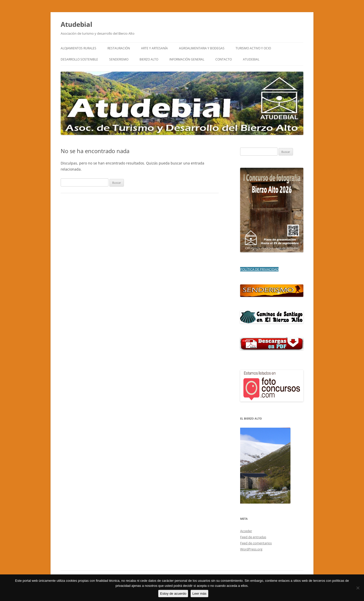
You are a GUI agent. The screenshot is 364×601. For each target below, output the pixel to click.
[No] (358, 588)
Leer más (199, 594)
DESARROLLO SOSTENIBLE (79, 59)
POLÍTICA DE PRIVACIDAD (259, 269)
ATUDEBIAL (251, 59)
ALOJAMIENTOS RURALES (78, 48)
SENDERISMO (119, 59)
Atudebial (76, 24)
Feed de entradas (253, 537)
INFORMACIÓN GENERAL (187, 59)
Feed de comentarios (256, 543)
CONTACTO (224, 59)
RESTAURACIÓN (119, 48)
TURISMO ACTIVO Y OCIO (253, 48)
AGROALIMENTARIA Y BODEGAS (202, 48)
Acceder (246, 531)
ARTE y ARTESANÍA (154, 48)
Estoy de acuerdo (173, 594)
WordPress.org (251, 549)
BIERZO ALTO (149, 59)
